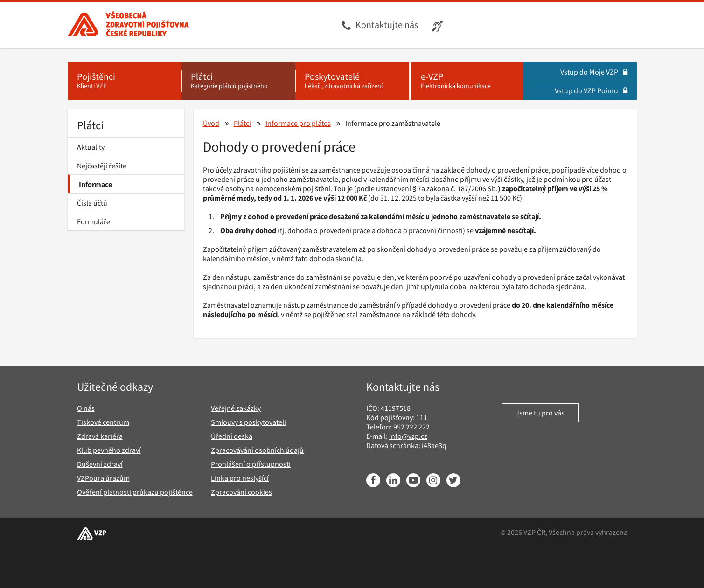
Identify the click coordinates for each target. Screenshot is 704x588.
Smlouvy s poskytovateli (248, 422)
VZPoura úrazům (103, 478)
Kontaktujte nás (387, 24)
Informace (95, 184)
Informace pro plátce (298, 123)
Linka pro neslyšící (240, 478)
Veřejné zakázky (236, 408)
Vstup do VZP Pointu (591, 90)
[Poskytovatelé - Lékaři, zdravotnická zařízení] (352, 81)
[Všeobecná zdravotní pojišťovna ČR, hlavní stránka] (128, 25)
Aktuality (91, 147)
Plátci (90, 125)
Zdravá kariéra (100, 436)
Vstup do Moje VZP (594, 72)
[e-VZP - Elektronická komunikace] (467, 81)
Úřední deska (232, 436)
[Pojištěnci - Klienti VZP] (125, 81)
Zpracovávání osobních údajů (257, 450)
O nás (86, 408)
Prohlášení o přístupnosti (251, 464)
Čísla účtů (92, 203)
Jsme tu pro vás (540, 413)
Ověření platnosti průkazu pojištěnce (135, 492)
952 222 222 (411, 427)
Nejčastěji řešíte (102, 166)
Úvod (211, 123)
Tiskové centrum (103, 422)
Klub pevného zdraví (109, 450)
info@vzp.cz (408, 436)
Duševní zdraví (100, 464)
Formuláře (94, 221)
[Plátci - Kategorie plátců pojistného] (238, 81)
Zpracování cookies (241, 492)
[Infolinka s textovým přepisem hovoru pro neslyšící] (439, 25)
